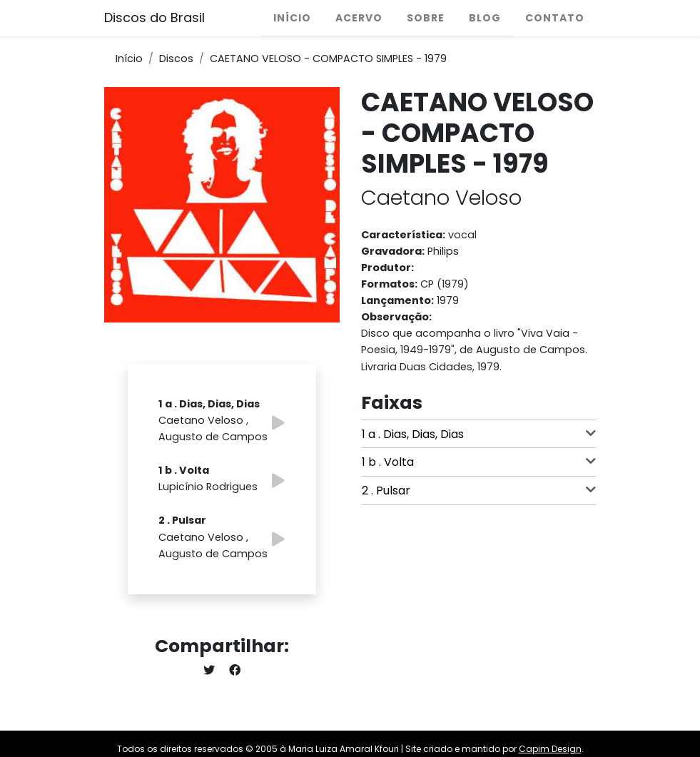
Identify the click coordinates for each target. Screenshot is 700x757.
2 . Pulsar (479, 490)
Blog (485, 18)
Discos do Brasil (154, 17)
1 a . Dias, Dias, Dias (479, 434)
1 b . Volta (479, 462)
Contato (555, 18)
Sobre (426, 18)
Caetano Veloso (441, 198)
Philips (443, 251)
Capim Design (550, 749)
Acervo (359, 18)
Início (292, 18)
